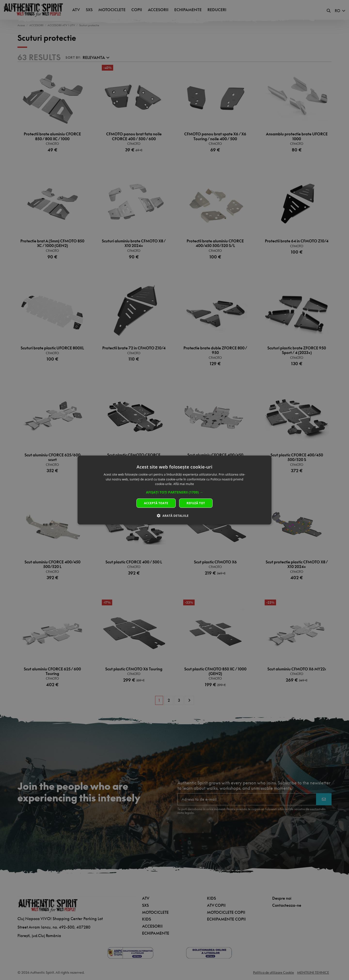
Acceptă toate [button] (156, 503)
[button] (174, 492)
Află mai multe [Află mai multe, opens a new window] (184, 484)
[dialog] (174, 490)
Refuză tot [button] (196, 503)
